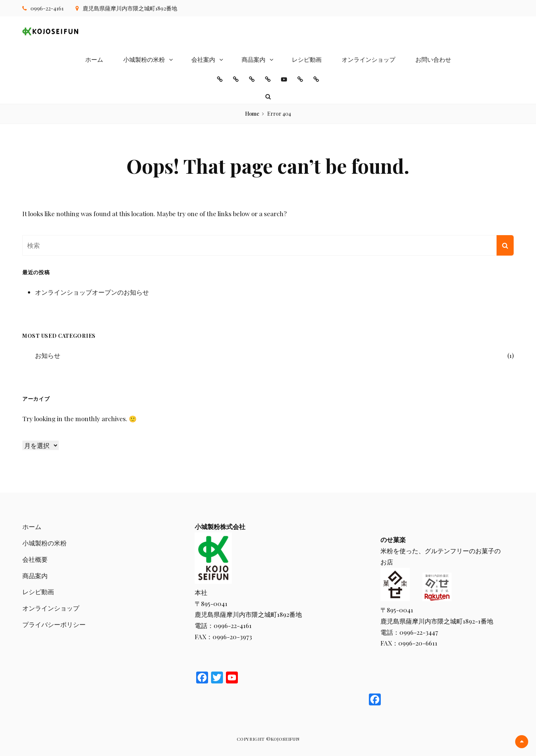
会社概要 (35, 559)
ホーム (94, 59)
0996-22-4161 (47, 8)
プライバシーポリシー (54, 624)
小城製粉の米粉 (144, 59)
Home (252, 114)
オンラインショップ (368, 59)
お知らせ (48, 355)
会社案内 (203, 59)
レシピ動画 (307, 59)
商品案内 (253, 59)
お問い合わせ (433, 59)
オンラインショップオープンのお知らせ (92, 292)
